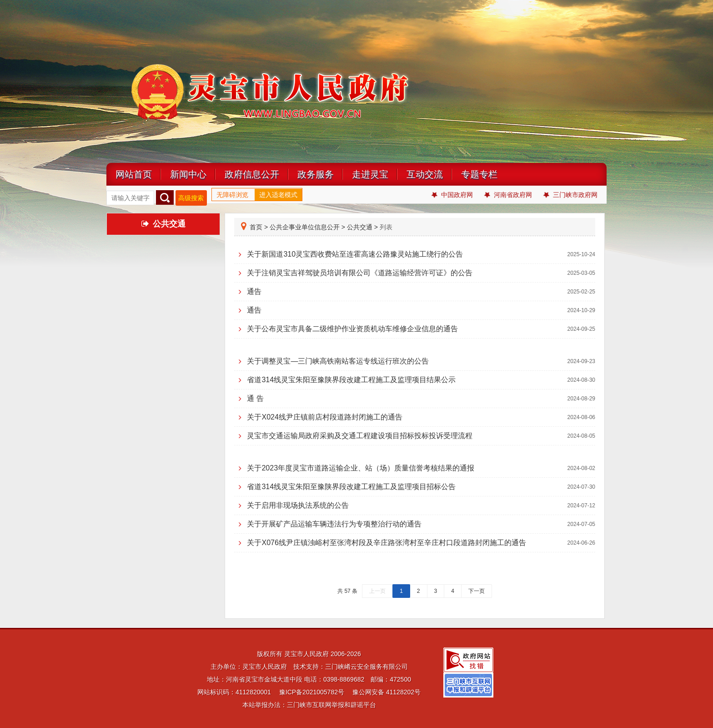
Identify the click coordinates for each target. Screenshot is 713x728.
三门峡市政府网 (570, 195)
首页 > (254, 227)
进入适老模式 (278, 195)
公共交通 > (362, 227)
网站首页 (134, 174)
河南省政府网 (508, 195)
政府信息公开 (252, 174)
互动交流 (425, 174)
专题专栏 (479, 174)
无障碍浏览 (232, 195)
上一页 (377, 591)
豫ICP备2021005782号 (312, 692)
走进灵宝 (370, 174)
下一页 (477, 591)
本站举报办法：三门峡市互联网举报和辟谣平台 (309, 705)
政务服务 (316, 174)
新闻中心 (188, 174)
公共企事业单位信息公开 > (307, 227)
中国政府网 (452, 195)
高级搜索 (191, 198)
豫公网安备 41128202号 (387, 692)
